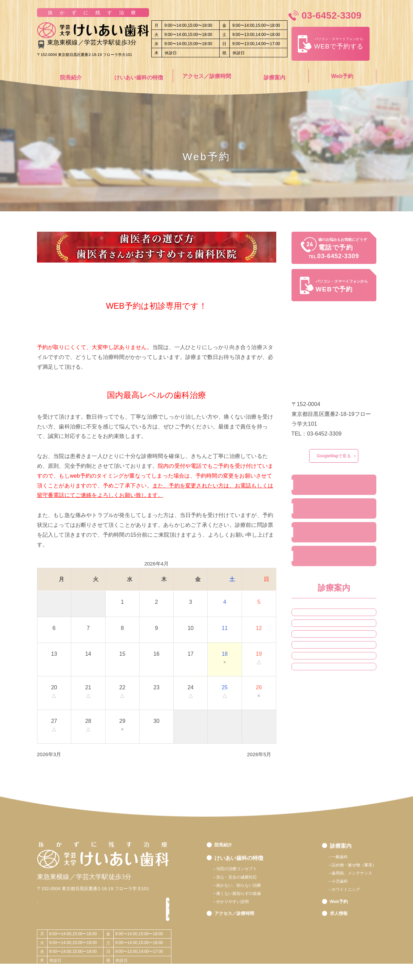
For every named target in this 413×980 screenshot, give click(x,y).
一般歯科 (327, 855)
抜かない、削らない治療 (246, 890)
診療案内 (275, 76)
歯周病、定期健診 (319, 690)
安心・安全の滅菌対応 (243, 879)
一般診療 (310, 631)
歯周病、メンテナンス (344, 876)
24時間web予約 (319, 542)
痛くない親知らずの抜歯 (246, 900)
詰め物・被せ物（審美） (326, 671)
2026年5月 (259, 752)
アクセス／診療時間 (207, 76)
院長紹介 (71, 76)
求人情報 (311, 569)
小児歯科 (310, 710)
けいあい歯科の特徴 (139, 76)
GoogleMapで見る (334, 457)
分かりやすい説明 (238, 911)
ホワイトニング (317, 730)
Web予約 (342, 76)
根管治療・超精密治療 (324, 651)
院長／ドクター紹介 (324, 487)
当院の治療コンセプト (243, 869)
